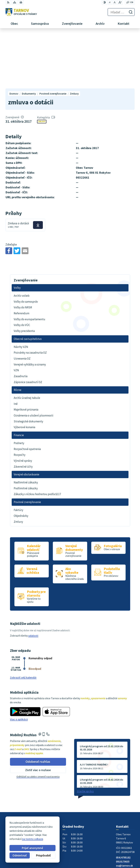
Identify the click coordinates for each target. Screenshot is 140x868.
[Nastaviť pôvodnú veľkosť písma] (115, 2)
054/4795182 (123, 803)
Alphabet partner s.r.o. (50, 830)
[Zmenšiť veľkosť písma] (110, 2)
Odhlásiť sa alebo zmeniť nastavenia (38, 722)
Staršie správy (85, 736)
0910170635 (123, 807)
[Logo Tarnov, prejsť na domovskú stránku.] (21, 12)
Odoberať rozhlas (38, 707)
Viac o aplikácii (19, 665)
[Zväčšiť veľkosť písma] (120, 2)
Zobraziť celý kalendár (23, 623)
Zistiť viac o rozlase (38, 715)
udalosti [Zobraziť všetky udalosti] (33, 581)
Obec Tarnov (32, 833)
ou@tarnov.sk (124, 811)
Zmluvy (42, 67)
